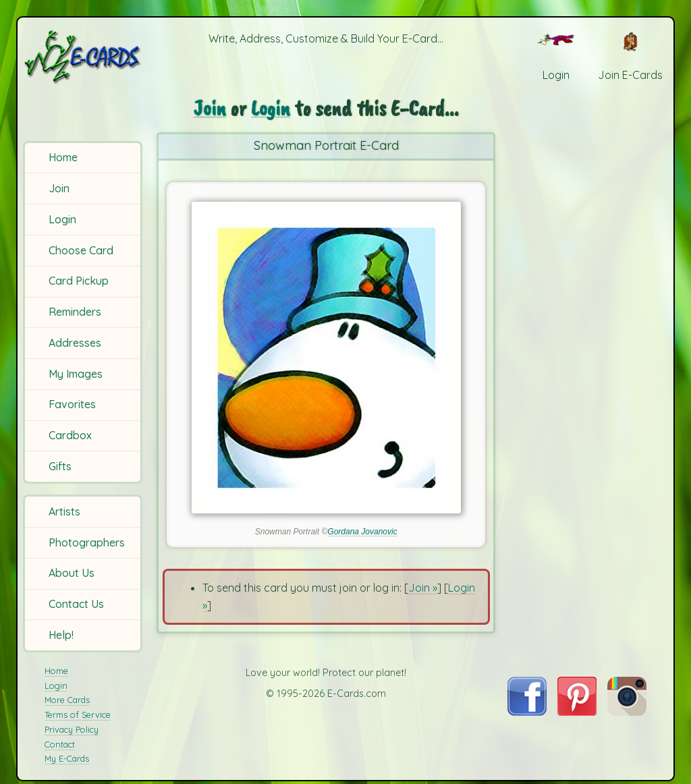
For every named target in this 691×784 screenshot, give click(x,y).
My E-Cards (67, 758)
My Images (76, 374)
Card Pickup (79, 281)
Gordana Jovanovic (362, 532)
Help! (61, 635)
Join (59, 188)
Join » (423, 588)
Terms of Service (78, 715)
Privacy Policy (72, 729)
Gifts (60, 466)
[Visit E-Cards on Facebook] (527, 712)
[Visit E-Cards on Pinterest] (577, 712)
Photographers (87, 542)
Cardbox (70, 435)
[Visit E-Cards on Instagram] (627, 712)
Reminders (75, 312)
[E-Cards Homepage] (84, 56)
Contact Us (76, 604)
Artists (64, 511)
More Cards (67, 700)
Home (63, 157)
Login (62, 219)
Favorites (72, 404)
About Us (72, 573)
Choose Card (81, 250)
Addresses (75, 343)
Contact (60, 744)
